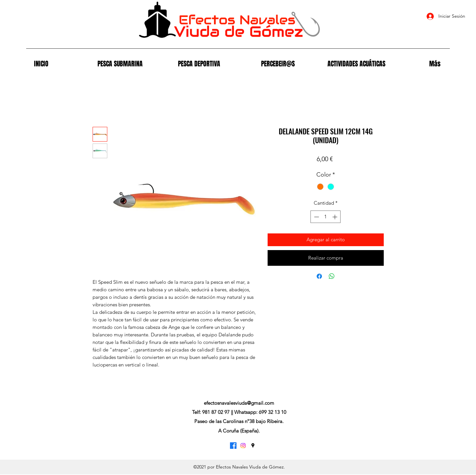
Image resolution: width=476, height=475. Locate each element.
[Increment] (335, 217)
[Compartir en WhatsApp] (332, 276)
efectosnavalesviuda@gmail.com (239, 403)
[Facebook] (233, 446)
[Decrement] (316, 217)
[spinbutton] (326, 217)
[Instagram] (243, 446)
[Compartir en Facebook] (319, 276)
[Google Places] (253, 446)
